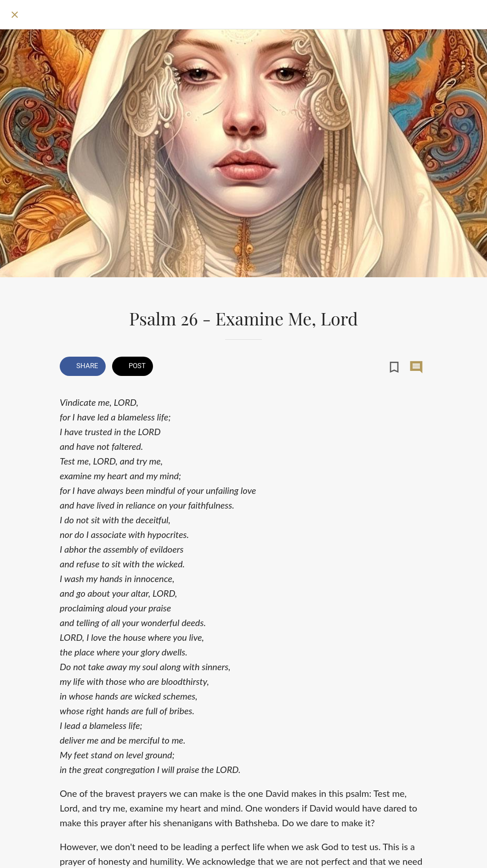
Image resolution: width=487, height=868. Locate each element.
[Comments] (416, 367)
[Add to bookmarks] (394, 367)
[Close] (15, 15)
